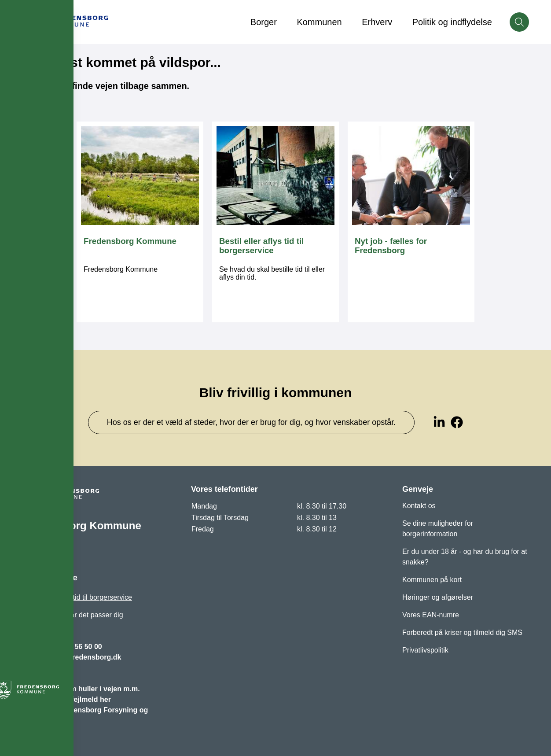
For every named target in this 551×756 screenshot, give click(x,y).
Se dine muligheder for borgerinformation (438, 529)
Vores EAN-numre (431, 615)
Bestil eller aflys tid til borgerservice (77, 597)
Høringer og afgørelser (438, 597)
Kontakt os (419, 506)
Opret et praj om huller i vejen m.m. (81, 689)
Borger (264, 22)
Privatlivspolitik (425, 650)
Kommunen (319, 22)
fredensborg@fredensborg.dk (72, 657)
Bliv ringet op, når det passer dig (72, 615)
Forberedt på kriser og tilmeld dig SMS (462, 632)
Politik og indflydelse (452, 22)
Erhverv (377, 22)
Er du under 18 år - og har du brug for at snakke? (465, 557)
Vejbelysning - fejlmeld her (66, 699)
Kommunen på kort (432, 580)
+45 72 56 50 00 (77, 647)
